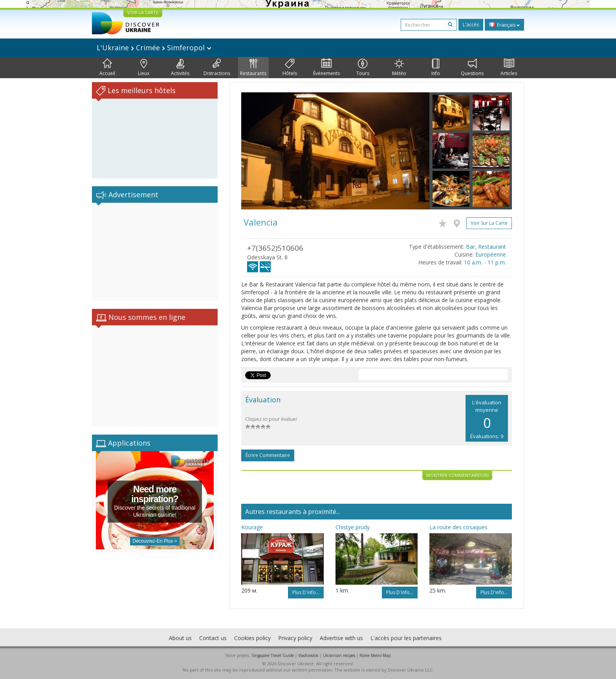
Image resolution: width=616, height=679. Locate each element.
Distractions (217, 68)
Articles (509, 68)
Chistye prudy (353, 527)
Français (504, 25)
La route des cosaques (458, 527)
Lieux (144, 68)
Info (436, 68)
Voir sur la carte (489, 223)
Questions (472, 68)
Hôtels (290, 68)
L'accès (471, 25)
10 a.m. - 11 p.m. (485, 262)
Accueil (107, 68)
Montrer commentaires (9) (457, 475)
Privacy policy (295, 638)
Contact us (213, 638)
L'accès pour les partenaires (406, 638)
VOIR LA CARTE (143, 12)
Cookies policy (252, 638)
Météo (399, 68)
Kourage (252, 527)
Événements (326, 68)
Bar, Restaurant (486, 247)
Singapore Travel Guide (273, 655)
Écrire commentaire (268, 455)
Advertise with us (341, 638)
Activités (180, 68)
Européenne (491, 254)
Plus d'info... (306, 592)
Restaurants (253, 68)
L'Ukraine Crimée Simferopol (154, 48)
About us (180, 638)
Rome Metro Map (375, 655)
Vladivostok (308, 655)
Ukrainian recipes (339, 655)
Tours (363, 68)
